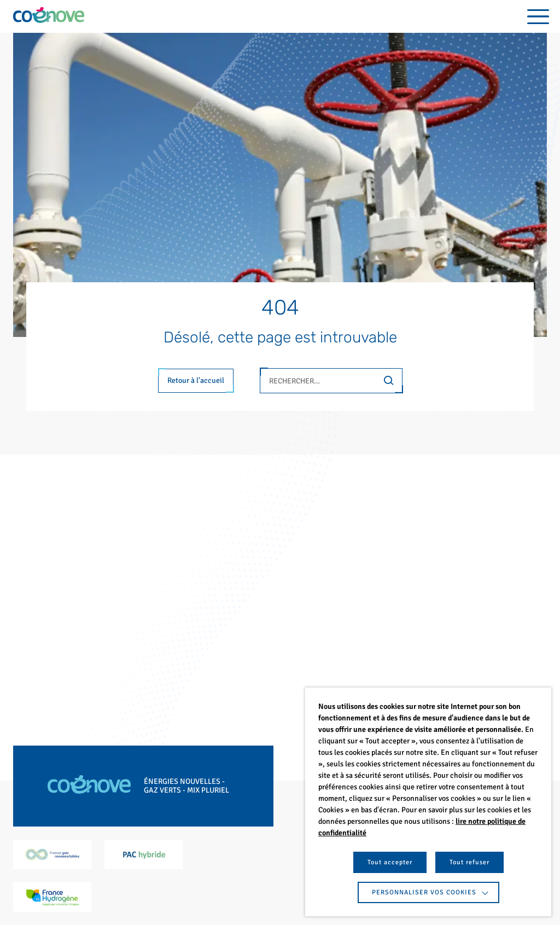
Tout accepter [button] (390, 862)
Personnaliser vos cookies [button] (424, 892)
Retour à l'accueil (196, 380)
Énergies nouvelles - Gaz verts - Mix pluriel (186, 786)
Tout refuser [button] (469, 862)
